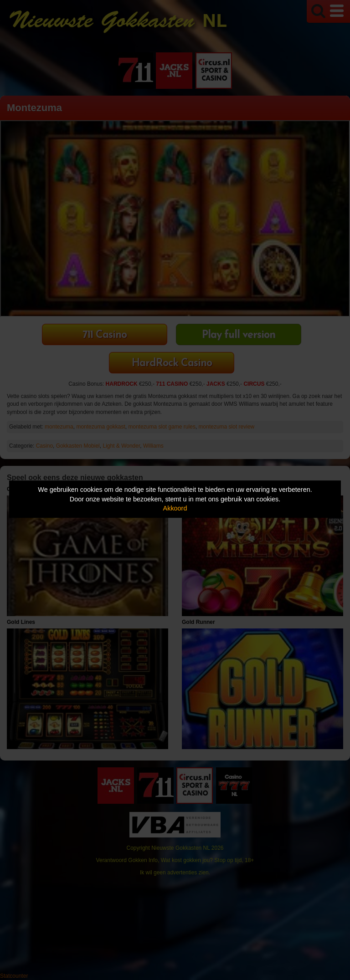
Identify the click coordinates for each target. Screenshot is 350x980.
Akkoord (175, 508)
